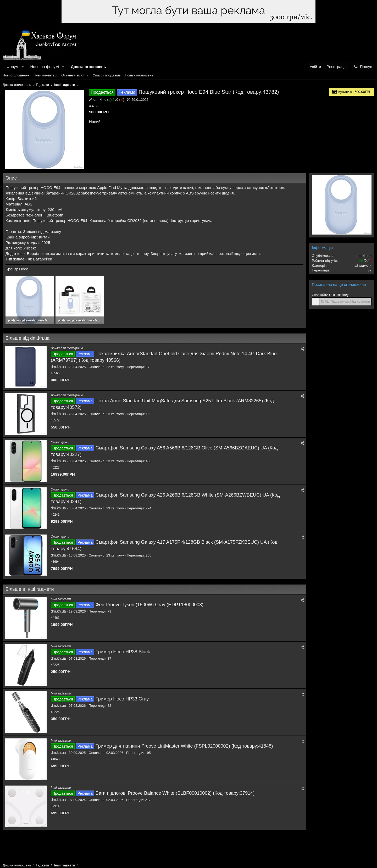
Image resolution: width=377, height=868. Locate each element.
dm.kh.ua (101, 99)
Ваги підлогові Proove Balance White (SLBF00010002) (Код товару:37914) (175, 793)
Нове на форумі (45, 67)
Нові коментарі (46, 75)
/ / (117, 100)
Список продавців (107, 75)
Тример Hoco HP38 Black (123, 652)
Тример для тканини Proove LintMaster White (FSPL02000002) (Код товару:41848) (184, 746)
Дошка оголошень (88, 67)
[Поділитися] (302, 349)
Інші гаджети (61, 599)
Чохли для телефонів (67, 348)
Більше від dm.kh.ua (27, 338)
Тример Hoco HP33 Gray (122, 699)
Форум (13, 67)
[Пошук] (363, 67)
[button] (23, 67)
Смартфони (60, 442)
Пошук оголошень (139, 75)
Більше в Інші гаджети (30, 589)
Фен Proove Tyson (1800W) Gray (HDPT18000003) (149, 605)
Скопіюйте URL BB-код (330, 295)
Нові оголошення (16, 75)
